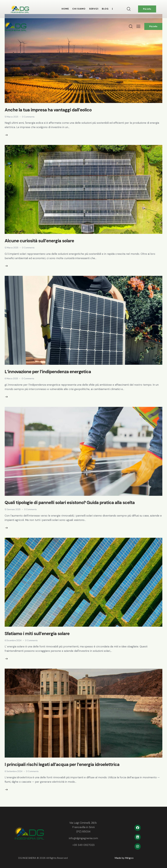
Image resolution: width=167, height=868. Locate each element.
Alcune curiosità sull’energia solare (39, 241)
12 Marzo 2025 (12, 248)
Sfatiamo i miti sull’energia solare (37, 634)
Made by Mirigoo (124, 858)
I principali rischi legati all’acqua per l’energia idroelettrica (62, 764)
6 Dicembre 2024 (13, 640)
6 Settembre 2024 (14, 771)
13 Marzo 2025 (12, 117)
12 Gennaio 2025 (13, 509)
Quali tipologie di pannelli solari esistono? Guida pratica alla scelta (70, 503)
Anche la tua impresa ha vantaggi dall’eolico (48, 110)
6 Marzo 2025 (11, 379)
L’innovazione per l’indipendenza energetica (48, 372)
